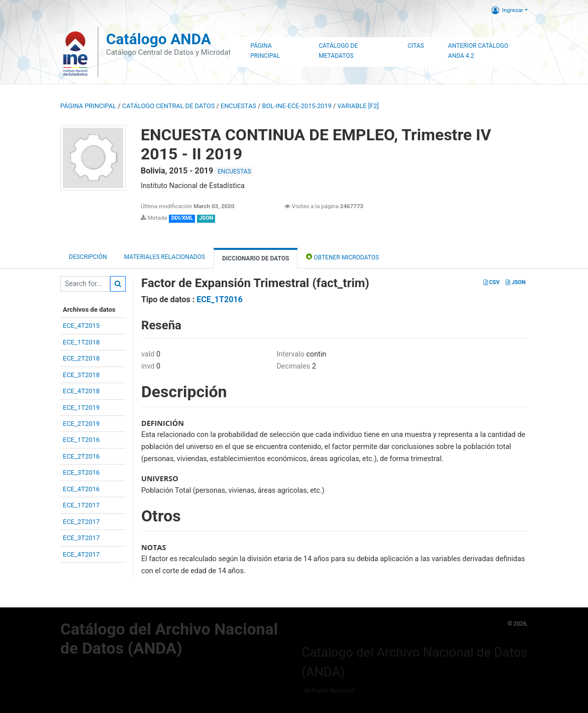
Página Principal (265, 51)
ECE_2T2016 (81, 456)
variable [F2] (358, 106)
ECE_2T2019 (81, 424)
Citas (416, 46)
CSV (492, 282)
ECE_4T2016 (81, 489)
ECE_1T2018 (81, 342)
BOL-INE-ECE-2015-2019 (297, 106)
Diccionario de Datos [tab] (256, 258)
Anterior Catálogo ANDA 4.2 (478, 51)
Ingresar (507, 10)
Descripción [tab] (88, 257)
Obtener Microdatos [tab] (342, 257)
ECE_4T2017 (81, 554)
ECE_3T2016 (81, 472)
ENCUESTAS (238, 106)
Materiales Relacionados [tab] (165, 257)
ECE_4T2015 (81, 326)
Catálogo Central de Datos (168, 106)
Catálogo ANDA (159, 39)
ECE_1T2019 (81, 408)
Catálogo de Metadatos (338, 51)
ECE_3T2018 (81, 375)
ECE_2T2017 (81, 522)
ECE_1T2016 (81, 440)
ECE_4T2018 (81, 391)
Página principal (88, 106)
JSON (515, 282)
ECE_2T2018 (81, 358)
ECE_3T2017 (81, 538)
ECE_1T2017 (81, 505)
